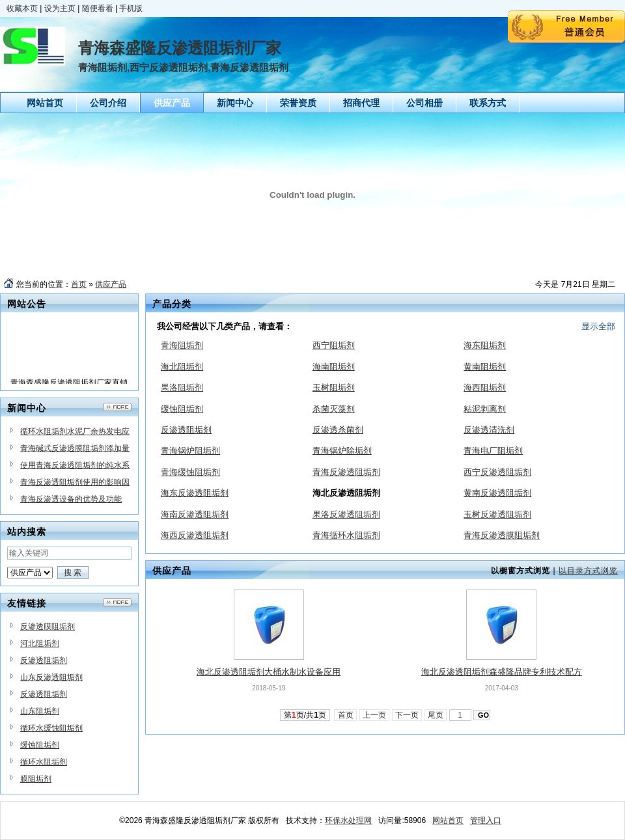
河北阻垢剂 (40, 644)
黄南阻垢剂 (485, 367)
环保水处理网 (348, 820)
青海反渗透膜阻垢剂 (502, 535)
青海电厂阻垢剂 (493, 451)
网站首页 (448, 820)
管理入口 (486, 820)
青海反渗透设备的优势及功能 (71, 499)
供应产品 (111, 284)
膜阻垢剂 (36, 779)
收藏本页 (22, 8)
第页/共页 (305, 715)
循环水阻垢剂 (44, 762)
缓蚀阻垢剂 (40, 745)
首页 (79, 284)
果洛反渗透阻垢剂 (346, 514)
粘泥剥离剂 (485, 409)
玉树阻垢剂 (334, 387)
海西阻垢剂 (485, 387)
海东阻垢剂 (485, 345)
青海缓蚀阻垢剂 (190, 472)
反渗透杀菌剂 (338, 430)
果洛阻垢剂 (182, 387)
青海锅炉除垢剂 (342, 451)
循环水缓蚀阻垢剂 (51, 728)
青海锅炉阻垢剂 (190, 451)
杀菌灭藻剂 (334, 409)
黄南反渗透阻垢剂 (497, 493)
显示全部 (598, 326)
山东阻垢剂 (40, 711)
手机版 (131, 8)
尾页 (436, 715)
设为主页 (60, 8)
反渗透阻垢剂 (44, 660)
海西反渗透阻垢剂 (195, 535)
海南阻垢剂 (334, 367)
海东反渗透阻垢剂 (195, 493)
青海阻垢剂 (182, 345)
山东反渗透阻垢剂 (51, 677)
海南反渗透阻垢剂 (195, 514)
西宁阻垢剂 (334, 345)
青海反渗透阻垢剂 (346, 472)
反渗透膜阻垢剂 (48, 627)
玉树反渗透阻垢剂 (497, 514)
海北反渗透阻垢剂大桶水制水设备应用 (269, 672)
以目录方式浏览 (588, 571)
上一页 (375, 715)
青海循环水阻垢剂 (346, 535)
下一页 (407, 715)
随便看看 (98, 8)
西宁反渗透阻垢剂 (497, 472)
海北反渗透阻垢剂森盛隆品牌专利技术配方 (502, 672)
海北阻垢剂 (182, 367)
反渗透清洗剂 (489, 430)
